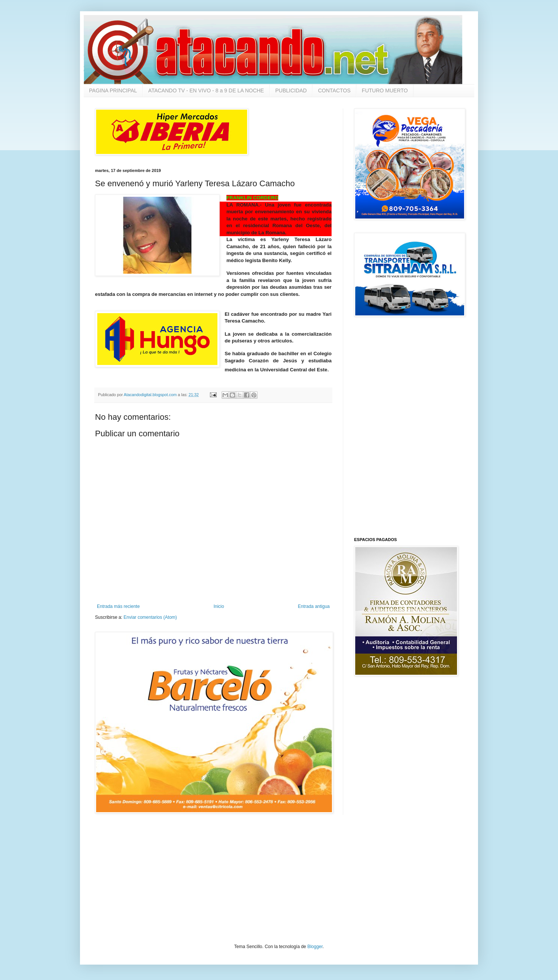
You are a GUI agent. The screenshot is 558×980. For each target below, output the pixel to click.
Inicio (219, 606)
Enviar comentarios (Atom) (150, 617)
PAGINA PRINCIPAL (113, 90)
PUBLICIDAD (291, 90)
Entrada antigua (314, 606)
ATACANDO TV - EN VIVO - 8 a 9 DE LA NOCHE (206, 90)
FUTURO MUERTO (385, 90)
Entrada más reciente (118, 606)
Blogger (315, 947)
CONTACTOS (334, 90)
